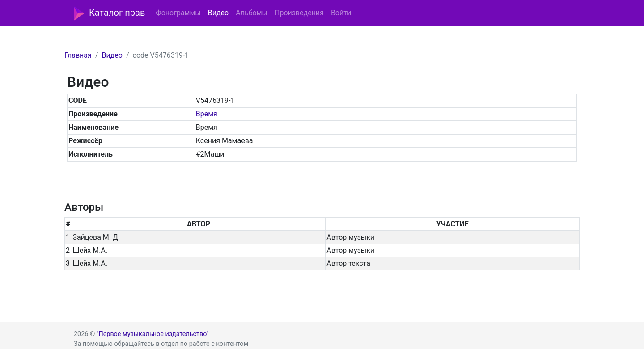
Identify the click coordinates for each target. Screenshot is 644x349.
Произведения (299, 13)
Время (207, 114)
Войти (341, 13)
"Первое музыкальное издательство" (153, 334)
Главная (78, 55)
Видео (218, 13)
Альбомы (252, 13)
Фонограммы (178, 13)
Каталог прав (109, 13)
